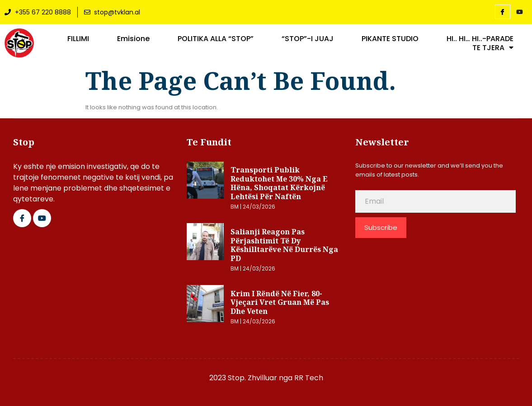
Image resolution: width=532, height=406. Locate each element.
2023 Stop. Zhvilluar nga (252, 378)
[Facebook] (503, 12)
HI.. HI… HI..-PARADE (480, 39)
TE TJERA (493, 48)
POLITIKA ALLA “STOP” (216, 39)
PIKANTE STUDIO (390, 39)
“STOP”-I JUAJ (308, 39)
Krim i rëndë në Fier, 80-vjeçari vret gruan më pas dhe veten (280, 302)
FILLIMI (78, 39)
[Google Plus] (42, 218)
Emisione (133, 39)
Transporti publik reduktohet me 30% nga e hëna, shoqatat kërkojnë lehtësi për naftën (279, 183)
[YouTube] (520, 12)
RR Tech (309, 378)
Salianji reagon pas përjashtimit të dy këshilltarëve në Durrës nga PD (284, 245)
